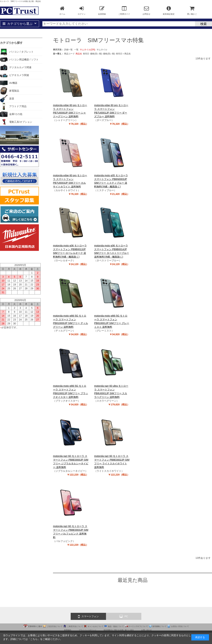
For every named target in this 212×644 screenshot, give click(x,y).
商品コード (69, 54)
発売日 (86, 54)
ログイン (82, 10)
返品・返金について (116, 626)
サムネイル (102, 50)
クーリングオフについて (138, 626)
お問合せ (146, 10)
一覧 (76, 50)
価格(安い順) (96, 54)
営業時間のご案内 (35, 626)
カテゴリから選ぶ (20, 24)
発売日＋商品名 (123, 54)
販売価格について (160, 626)
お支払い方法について (180, 626)
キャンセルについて (96, 626)
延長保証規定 (169, 10)
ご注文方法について (55, 626)
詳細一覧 (68, 50)
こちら (34, 639)
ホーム (62, 10)
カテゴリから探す (11, 43)
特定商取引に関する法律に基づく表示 (119, 630)
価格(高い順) (109, 54)
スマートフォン (88, 617)
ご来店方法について (75, 626)
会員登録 (102, 10)
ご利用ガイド (124, 10)
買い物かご (192, 10)
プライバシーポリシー (87, 630)
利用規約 (68, 630)
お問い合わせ (146, 630)
